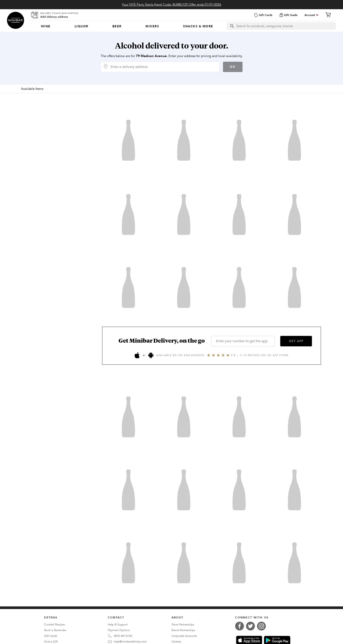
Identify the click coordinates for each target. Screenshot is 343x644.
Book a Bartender (55, 630)
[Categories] (127, 26)
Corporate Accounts (184, 636)
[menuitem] (46, 26)
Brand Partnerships (183, 630)
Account (310, 15)
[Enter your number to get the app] (243, 341)
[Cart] (329, 15)
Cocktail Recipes (55, 625)
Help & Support (118, 625)
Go (233, 67)
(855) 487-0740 (123, 636)
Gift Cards (263, 15)
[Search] (286, 26)
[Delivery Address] (164, 67)
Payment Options (119, 630)
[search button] (232, 26)
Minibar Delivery (16, 20)
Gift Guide (288, 15)
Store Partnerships (183, 625)
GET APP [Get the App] (296, 341)
